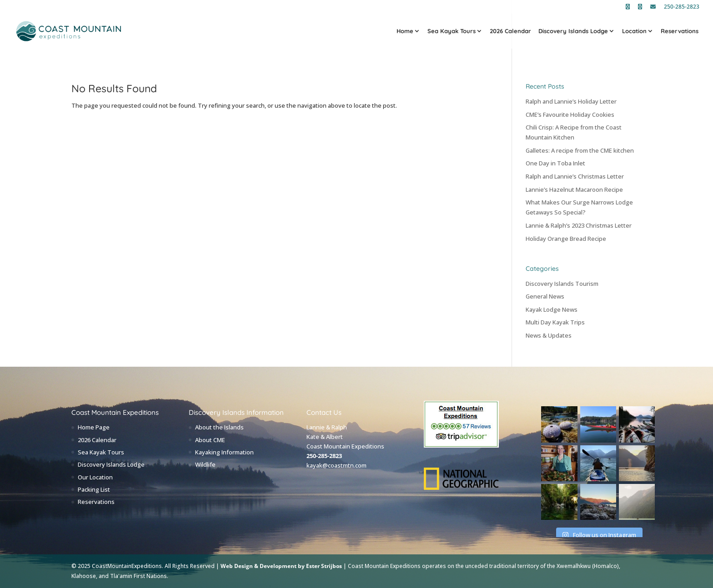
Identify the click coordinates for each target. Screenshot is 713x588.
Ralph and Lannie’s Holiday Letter (571, 101)
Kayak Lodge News (552, 309)
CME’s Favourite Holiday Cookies (570, 115)
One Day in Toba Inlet (555, 163)
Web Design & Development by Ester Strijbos (281, 566)
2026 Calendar (510, 31)
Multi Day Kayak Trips (555, 322)
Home (405, 31)
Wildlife (205, 464)
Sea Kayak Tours (452, 31)
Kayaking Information (224, 452)
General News (545, 296)
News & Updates (549, 335)
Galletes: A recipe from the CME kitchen (580, 150)
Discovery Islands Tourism (562, 284)
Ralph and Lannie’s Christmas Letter (575, 176)
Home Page (94, 427)
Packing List (94, 489)
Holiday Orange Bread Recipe (566, 239)
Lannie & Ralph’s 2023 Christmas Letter (579, 225)
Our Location (95, 477)
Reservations (680, 31)
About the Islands (219, 427)
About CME (210, 440)
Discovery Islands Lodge (573, 31)
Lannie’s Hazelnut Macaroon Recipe (574, 189)
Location (634, 31)
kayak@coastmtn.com (336, 465)
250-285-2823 (682, 7)
